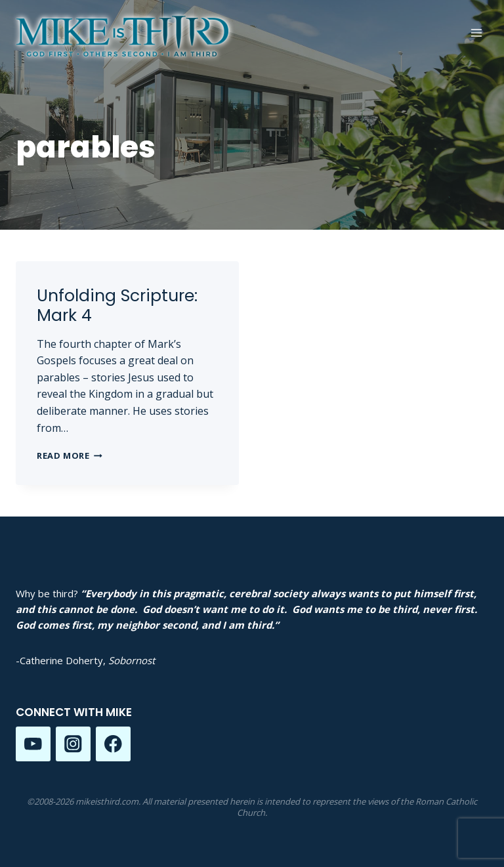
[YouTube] (33, 744)
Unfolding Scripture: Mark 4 (117, 306)
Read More (70, 455)
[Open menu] (476, 32)
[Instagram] (73, 744)
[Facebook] (113, 744)
